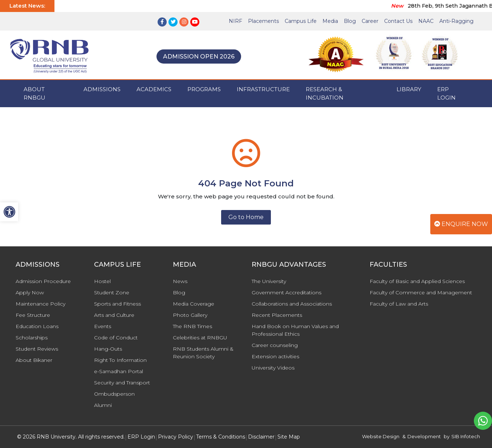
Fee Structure (33, 315)
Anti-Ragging (456, 21)
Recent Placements (277, 315)
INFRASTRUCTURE (263, 89)
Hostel (102, 281)
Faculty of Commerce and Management (421, 292)
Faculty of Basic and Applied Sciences (417, 281)
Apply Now (30, 292)
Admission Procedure (43, 281)
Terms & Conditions (221, 437)
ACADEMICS (154, 89)
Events (103, 326)
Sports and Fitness (117, 304)
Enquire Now (461, 224)
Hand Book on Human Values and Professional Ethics (295, 330)
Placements (263, 21)
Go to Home (246, 217)
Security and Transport (122, 383)
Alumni (103, 405)
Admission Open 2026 (199, 56)
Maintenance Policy (40, 304)
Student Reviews (37, 349)
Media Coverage (194, 304)
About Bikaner (34, 360)
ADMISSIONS (102, 89)
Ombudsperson (114, 394)
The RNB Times (192, 326)
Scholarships (32, 338)
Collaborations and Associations (292, 304)
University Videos (273, 368)
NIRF (235, 21)
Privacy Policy (176, 437)
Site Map (289, 437)
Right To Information (120, 360)
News (180, 281)
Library (409, 89)
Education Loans (37, 326)
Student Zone (112, 292)
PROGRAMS (204, 89)
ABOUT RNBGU (34, 93)
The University (269, 281)
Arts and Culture (114, 315)
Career (370, 21)
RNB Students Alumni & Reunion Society (203, 353)
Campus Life (301, 21)
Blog (350, 21)
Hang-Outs (108, 349)
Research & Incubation (325, 93)
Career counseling (275, 345)
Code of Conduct (116, 338)
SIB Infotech (466, 436)
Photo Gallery (190, 315)
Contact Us (398, 21)
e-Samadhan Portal (119, 371)
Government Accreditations (286, 292)
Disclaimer (261, 437)
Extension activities (275, 356)
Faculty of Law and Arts (399, 304)
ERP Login (446, 93)
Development (424, 436)
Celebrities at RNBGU (200, 338)
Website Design (381, 436)
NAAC (426, 21)
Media (330, 21)
